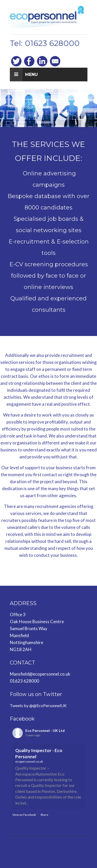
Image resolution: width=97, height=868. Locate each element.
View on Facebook (24, 815)
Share (44, 815)
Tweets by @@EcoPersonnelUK (38, 705)
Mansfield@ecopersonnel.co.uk (40, 674)
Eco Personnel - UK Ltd (45, 730)
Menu (24, 75)
